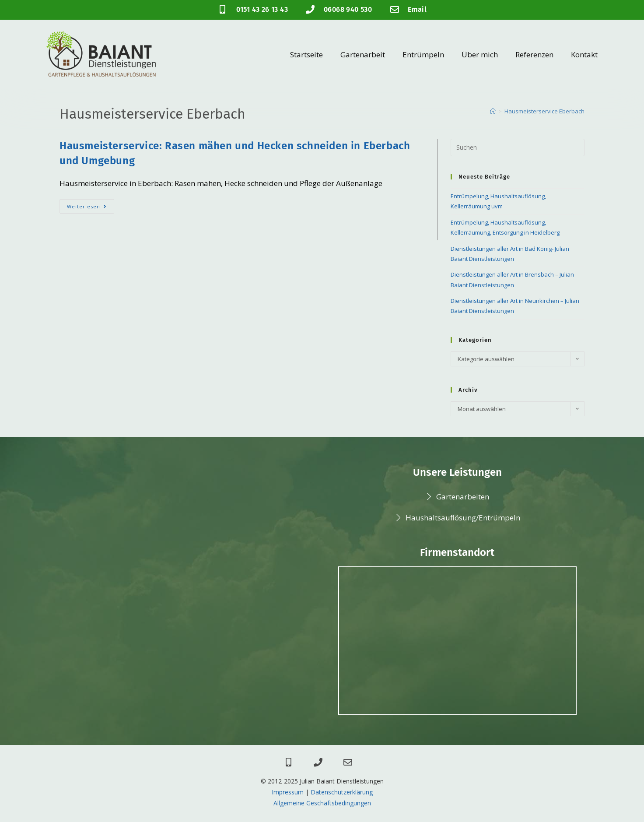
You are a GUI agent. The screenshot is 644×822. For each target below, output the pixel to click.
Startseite (306, 54)
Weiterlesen (91, 204)
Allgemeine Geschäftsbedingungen (322, 803)
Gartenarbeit (363, 54)
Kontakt (584, 54)
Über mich (480, 54)
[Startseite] (493, 111)
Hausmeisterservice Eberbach (544, 111)
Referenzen (534, 54)
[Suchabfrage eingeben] (518, 148)
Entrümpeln (423, 54)
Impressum (288, 792)
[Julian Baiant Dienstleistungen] (457, 641)
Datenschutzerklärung (342, 792)
